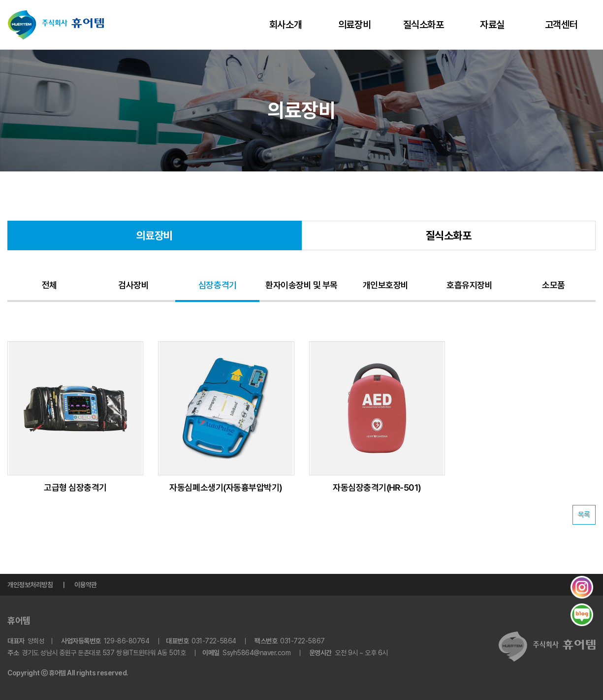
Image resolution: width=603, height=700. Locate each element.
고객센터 (561, 25)
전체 (49, 285)
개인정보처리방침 (30, 585)
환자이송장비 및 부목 (301, 285)
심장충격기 (218, 285)
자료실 (492, 25)
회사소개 (286, 25)
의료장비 (354, 25)
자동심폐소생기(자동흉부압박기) (226, 487)
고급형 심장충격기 (75, 487)
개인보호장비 (386, 285)
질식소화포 (424, 25)
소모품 (554, 285)
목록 (584, 515)
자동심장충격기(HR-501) (377, 487)
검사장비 (133, 285)
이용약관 (86, 585)
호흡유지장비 (469, 285)
